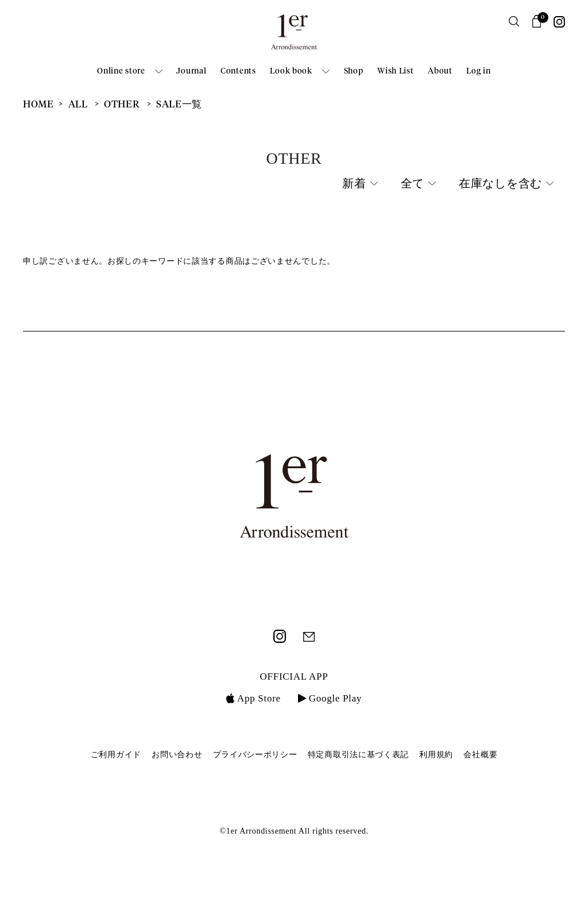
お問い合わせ (177, 755)
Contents (238, 71)
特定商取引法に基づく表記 (358, 755)
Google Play (330, 698)
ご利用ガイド (116, 755)
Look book (291, 71)
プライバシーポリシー (255, 755)
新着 (354, 184)
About (440, 71)
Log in (478, 71)
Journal (191, 71)
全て (413, 184)
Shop (354, 71)
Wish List (395, 71)
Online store (121, 71)
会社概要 (480, 755)
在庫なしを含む (500, 184)
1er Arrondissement (294, 36)
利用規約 (436, 755)
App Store (254, 698)
